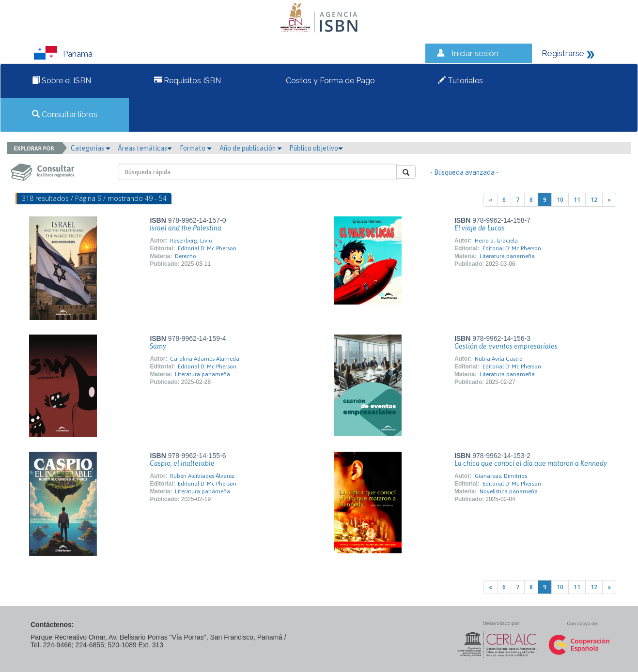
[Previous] (490, 200)
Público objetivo (316, 148)
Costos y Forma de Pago (329, 81)
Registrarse (563, 53)
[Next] (609, 200)
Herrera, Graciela (496, 241)
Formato (196, 148)
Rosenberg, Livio (191, 241)
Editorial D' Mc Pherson (207, 248)
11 (577, 200)
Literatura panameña (507, 256)
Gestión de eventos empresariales (506, 346)
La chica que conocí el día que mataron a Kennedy (531, 463)
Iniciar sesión (475, 53)
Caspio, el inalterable (182, 463)
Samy (158, 346)
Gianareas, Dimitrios (501, 476)
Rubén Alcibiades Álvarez (202, 476)
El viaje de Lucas (480, 228)
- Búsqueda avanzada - (464, 172)
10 (560, 200)
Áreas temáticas (145, 148)
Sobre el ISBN (62, 81)
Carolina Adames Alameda (205, 359)
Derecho (186, 256)
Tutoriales (460, 81)
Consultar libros (65, 115)
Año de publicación (251, 148)
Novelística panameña (509, 491)
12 (594, 200)
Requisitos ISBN (187, 81)
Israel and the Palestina (186, 228)
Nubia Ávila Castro (499, 359)
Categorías (91, 148)
